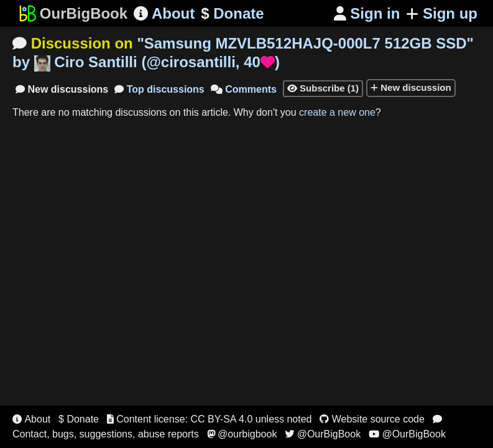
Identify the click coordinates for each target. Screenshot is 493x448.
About (164, 13)
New (62, 89)
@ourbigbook (242, 434)
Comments (244, 89)
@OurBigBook (323, 434)
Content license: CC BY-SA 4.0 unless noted (210, 419)
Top (159, 89)
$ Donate (79, 419)
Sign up (442, 13)
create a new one (337, 112)
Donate (232, 14)
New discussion (411, 87)
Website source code (372, 419)
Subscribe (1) (323, 88)
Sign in (367, 13)
